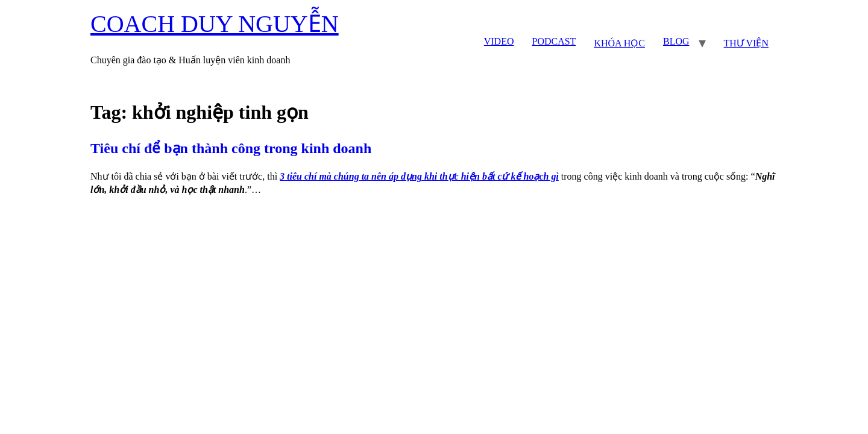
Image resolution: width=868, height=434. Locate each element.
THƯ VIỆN (746, 43)
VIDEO (499, 41)
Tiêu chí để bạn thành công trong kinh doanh (231, 148)
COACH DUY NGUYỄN (215, 24)
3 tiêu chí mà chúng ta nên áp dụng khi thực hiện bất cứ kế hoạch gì (419, 176)
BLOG (676, 41)
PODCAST (554, 41)
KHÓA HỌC (619, 43)
